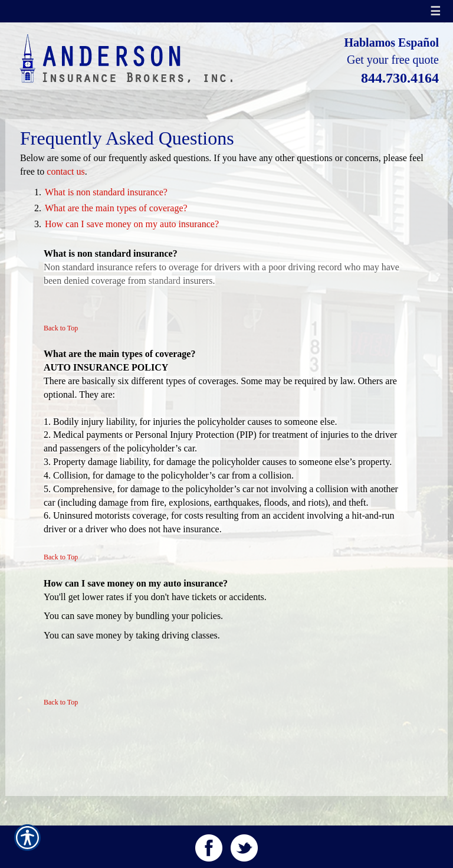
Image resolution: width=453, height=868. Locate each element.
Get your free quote (393, 60)
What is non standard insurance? (106, 192)
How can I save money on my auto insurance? (132, 224)
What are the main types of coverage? (116, 208)
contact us (65, 171)
